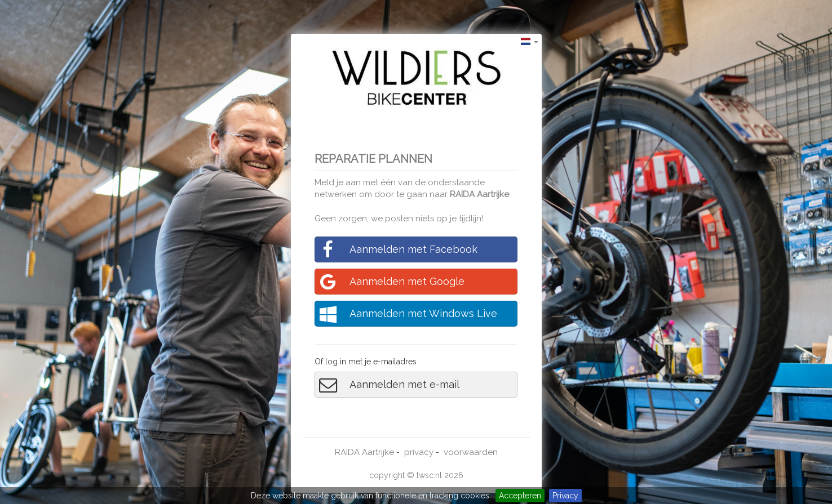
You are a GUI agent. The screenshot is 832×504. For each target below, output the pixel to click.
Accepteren (520, 496)
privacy (419, 452)
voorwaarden (471, 452)
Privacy (565, 496)
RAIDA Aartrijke (479, 194)
